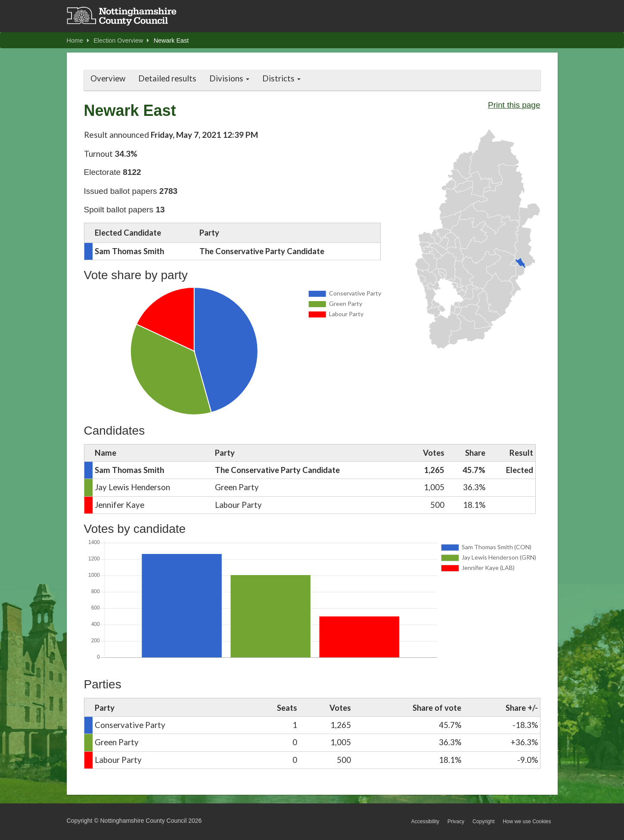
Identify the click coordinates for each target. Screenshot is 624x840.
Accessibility (425, 821)
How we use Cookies (527, 821)
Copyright (483, 821)
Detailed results (167, 78)
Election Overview (121, 40)
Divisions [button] (229, 78)
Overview (108, 78)
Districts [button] (281, 78)
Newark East (171, 40)
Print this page (514, 105)
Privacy (456, 821)
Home (78, 40)
